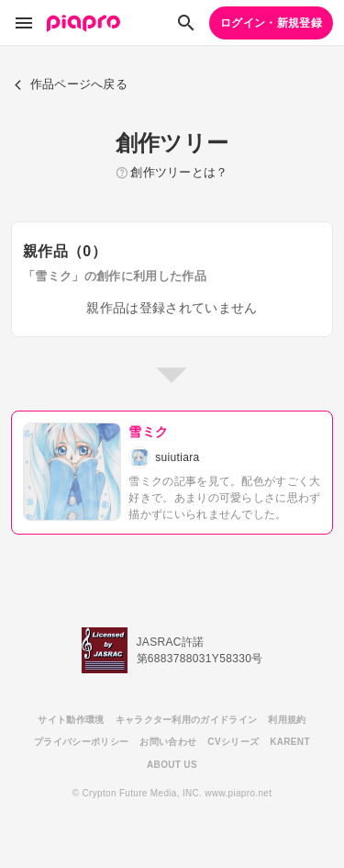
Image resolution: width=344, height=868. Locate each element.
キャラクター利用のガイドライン (187, 720)
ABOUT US (172, 765)
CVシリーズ (233, 742)
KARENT (290, 742)
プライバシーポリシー (81, 742)
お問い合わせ (168, 742)
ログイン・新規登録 (271, 23)
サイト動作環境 (71, 720)
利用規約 (287, 720)
